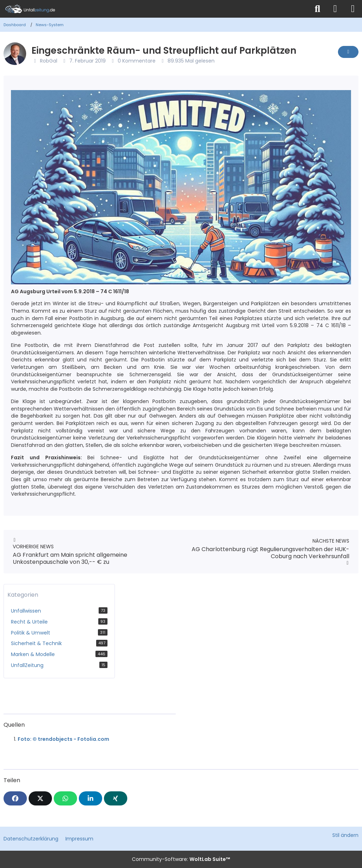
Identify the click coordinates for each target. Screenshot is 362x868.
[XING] (116, 798)
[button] (90, 798)
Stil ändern (345, 835)
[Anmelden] (335, 9)
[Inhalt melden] (348, 52)
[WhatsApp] (65, 798)
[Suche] (317, 9)
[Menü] (353, 9)
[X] (40, 798)
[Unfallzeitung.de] (154, 9)
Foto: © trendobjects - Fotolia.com (63, 739)
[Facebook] (15, 798)
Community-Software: (181, 859)
